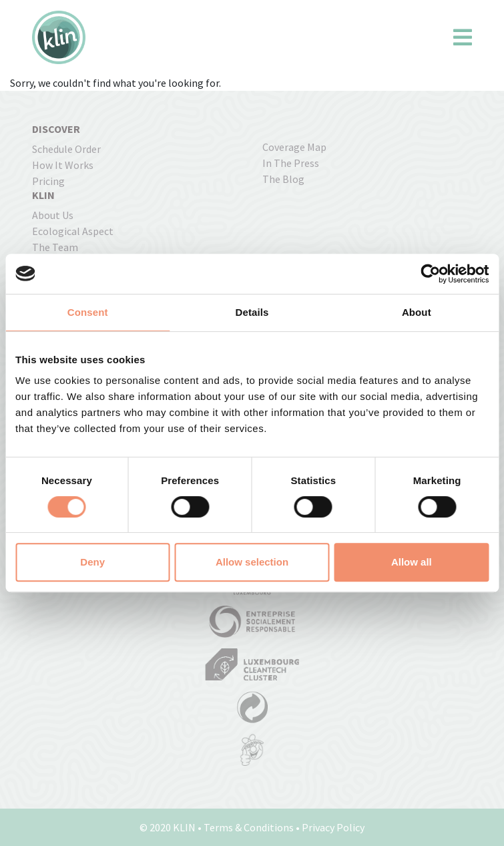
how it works (63, 165)
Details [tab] (252, 312)
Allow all (412, 562)
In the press (291, 163)
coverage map (294, 147)
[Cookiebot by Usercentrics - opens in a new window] (430, 274)
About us (53, 215)
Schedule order (66, 149)
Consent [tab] (88, 312)
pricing (48, 181)
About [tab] (417, 312)
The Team (55, 247)
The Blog (283, 179)
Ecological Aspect (73, 231)
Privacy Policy (333, 827)
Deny (92, 562)
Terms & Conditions (249, 827)
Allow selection (252, 562)
